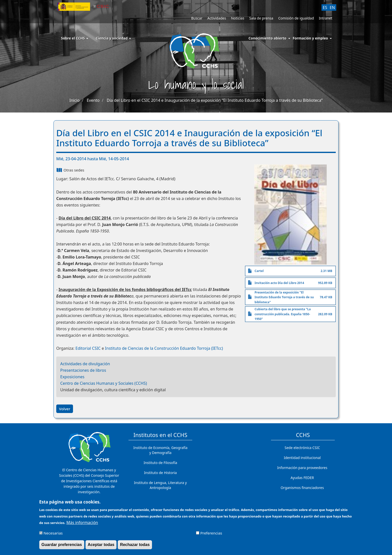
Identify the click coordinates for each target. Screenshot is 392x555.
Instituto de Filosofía (160, 463)
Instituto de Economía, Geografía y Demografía (160, 450)
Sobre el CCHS (75, 38)
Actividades (217, 18)
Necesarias (53, 535)
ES (325, 7)
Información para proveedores (302, 468)
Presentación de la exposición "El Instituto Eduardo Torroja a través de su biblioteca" (284, 297)
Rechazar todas (135, 546)
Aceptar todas (101, 546)
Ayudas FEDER (302, 478)
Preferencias (211, 535)
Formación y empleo (310, 38)
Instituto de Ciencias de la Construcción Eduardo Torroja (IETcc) (164, 348)
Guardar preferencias (62, 546)
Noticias (238, 18)
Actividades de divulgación (85, 364)
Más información (82, 524)
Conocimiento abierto (267, 38)
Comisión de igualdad (296, 18)
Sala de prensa (261, 18)
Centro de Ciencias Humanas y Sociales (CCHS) (104, 383)
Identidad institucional (302, 458)
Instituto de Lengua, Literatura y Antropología (160, 485)
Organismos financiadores (302, 488)
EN (332, 7)
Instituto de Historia (160, 473)
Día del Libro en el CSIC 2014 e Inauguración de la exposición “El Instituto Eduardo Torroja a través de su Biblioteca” (215, 100)
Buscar (197, 18)
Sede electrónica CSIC (302, 448)
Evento (93, 100)
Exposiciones (72, 377)
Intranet (326, 18)
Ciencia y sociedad (113, 38)
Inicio (75, 100)
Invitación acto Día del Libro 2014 (279, 283)
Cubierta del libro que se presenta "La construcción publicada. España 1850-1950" (283, 314)
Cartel (259, 271)
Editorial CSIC (88, 348)
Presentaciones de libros (83, 370)
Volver (65, 409)
